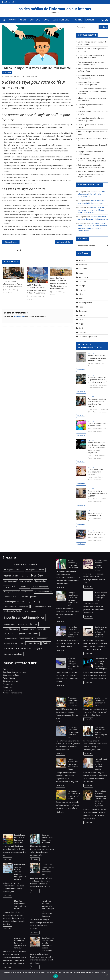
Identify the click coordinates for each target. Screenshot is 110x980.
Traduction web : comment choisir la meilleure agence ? (101, 565)
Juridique (82, 286)
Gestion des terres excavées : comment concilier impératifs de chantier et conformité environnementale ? (59, 283)
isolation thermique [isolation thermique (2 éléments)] (9, 624)
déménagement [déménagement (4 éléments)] (29, 597)
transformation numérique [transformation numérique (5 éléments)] (17, 649)
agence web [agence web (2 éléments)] (7, 565)
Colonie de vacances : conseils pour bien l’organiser (96, 472)
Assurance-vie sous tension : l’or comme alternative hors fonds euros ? (20, 943)
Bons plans (35, 20)
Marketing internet (61, 20)
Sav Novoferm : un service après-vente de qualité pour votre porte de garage (91, 210)
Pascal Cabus (7, 293)
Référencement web (10, 681)
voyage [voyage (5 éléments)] (38, 649)
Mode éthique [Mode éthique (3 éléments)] (43, 629)
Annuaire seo (8, 687)
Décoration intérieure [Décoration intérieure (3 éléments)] (44, 592)
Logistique (82, 290)
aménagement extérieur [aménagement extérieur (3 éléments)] (35, 570)
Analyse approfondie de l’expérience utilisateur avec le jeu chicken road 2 (97, 380)
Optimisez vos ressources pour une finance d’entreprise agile (48, 869)
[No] (107, 975)
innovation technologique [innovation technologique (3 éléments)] (41, 607)
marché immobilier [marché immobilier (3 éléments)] (11, 629)
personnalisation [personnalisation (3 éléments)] (10, 639)
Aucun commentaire (95, 366)
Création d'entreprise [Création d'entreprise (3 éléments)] (40, 587)
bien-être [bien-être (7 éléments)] (37, 576)
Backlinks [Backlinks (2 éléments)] (25, 576)
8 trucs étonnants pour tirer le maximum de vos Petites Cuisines (12, 242)
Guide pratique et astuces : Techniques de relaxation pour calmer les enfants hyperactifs (92, 91)
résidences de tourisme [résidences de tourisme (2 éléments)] (11, 643)
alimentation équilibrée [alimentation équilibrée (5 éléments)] (26, 565)
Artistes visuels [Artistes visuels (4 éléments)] (11, 576)
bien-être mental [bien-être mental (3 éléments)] (10, 581)
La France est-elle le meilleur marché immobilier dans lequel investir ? (65, 242)
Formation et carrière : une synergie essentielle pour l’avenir (101, 732)
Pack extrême (8, 669)
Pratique (13, 20)
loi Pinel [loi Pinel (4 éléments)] (34, 624)
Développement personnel (13, 693)
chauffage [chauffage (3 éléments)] (24, 587)
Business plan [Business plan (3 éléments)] (40, 581)
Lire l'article (81, 370)
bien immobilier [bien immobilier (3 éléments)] (26, 581)
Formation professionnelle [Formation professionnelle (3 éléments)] (14, 602)
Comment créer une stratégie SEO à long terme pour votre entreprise (101, 664)
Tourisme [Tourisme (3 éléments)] (46, 643)
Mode (81, 307)
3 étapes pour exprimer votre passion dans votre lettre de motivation (97, 358)
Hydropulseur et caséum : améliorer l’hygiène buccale (101, 764)
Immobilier (90, 20)
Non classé (7, 72)
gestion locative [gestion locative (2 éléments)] (24, 607)
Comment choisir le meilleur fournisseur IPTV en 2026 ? (97, 494)
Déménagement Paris (11, 675)
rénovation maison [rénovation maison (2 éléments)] (42, 639)
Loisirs (81, 294)
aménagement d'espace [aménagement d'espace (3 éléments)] (13, 570)
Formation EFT (8, 690)
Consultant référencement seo (14, 672)
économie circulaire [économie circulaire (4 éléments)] (13, 654)
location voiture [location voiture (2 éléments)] (23, 624)
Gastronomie (83, 277)
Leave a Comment (31, 76)
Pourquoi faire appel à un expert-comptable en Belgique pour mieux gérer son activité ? (20, 872)
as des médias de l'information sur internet (55, 9)
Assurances (83, 265)
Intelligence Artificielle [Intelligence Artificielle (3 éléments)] (12, 611)
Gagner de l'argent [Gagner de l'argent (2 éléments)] (33, 602)
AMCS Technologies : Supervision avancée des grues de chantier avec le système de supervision (36, 289)
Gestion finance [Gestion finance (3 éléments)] (10, 607)
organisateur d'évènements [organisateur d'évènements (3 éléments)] (28, 634)
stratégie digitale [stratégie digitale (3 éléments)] (33, 643)
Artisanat (82, 260)
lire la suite (61, 587)
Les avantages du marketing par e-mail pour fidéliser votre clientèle (73, 632)
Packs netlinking (9, 678)
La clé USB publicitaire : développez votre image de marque (73, 664)
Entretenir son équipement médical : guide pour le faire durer (73, 732)
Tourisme (78, 20)
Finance (82, 273)
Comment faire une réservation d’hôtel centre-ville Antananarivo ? (91, 194)
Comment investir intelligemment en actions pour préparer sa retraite (13, 284)
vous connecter (19, 317)
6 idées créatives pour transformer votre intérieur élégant (73, 764)
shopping (82, 324)
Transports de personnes (88, 337)
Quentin (29, 299)
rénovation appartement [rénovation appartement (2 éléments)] (27, 639)
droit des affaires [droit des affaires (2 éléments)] (27, 592)
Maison (23, 20)
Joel (18, 76)
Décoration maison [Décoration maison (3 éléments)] (11, 597)
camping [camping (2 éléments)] (6, 587)
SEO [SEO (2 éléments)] (22, 643)
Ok (56, 976)
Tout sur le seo (8, 684)
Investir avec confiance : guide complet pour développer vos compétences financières (48, 909)
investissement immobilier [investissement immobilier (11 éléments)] (24, 617)
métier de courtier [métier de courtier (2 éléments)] (9, 634)
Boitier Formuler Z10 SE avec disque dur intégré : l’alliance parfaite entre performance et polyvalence (97, 448)
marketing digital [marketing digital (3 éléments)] (28, 629)
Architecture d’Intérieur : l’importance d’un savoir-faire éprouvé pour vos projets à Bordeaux (92, 174)
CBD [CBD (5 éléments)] (15, 586)
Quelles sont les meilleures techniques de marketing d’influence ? (101, 632)
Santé (46, 20)
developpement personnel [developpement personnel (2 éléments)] (11, 592)
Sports (81, 328)
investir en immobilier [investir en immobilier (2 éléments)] (30, 611)
